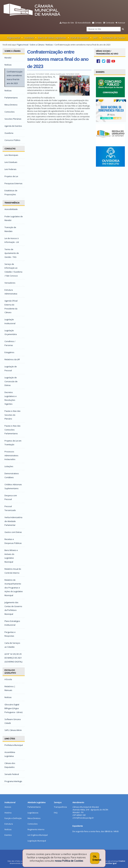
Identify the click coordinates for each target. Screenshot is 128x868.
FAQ (56, 813)
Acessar (122, 23)
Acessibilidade (84, 23)
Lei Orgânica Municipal (38, 835)
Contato (98, 23)
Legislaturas (33, 813)
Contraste (110, 23)
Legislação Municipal (37, 841)
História (8, 813)
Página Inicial (13, 38)
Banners (100, 72)
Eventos (8, 835)
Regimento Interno (36, 829)
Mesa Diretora (34, 818)
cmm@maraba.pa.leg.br (83, 818)
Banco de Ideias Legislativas (52, 38)
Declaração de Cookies (114, 38)
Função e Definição (13, 818)
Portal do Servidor (80, 38)
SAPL (95, 38)
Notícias (49, 45)
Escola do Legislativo (10, 671)
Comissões (33, 824)
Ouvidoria (29, 38)
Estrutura (9, 824)
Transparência (12, 203)
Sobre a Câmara (37, 45)
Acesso (8, 807)
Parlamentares (34, 807)
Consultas (10, 149)
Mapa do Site (68, 23)
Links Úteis (10, 739)
